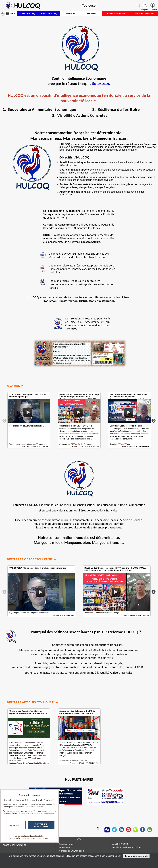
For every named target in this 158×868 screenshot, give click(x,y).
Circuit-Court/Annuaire (116, 14)
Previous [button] (4, 420)
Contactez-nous (66, 844)
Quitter (15, 825)
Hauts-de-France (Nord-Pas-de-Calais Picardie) (28, 763)
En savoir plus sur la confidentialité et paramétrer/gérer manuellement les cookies (29, 837)
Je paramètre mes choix (136, 856)
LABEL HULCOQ (28, 14)
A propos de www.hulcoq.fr (72, 851)
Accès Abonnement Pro (144, 14)
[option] (29, 420)
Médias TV (71, 14)
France (25, 446)
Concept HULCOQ (49, 14)
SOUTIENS (92, 14)
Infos (119, 844)
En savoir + (64, 847)
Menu (13, 13)
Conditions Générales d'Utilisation (127, 847)
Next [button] (154, 420)
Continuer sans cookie (41, 825)
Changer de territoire (148, 10)
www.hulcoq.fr (15, 845)
